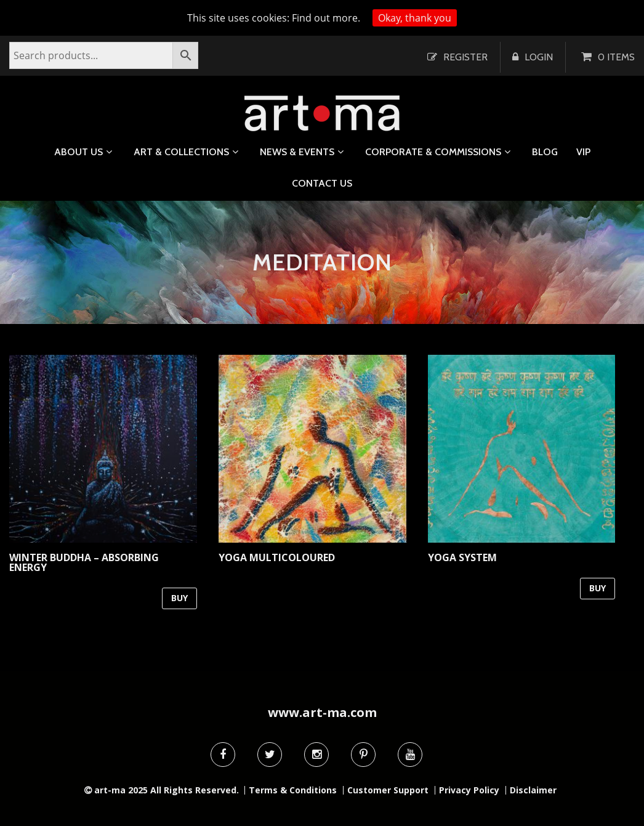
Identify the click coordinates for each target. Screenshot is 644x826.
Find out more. (326, 18)
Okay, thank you (415, 18)
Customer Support (388, 790)
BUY (179, 598)
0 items (616, 57)
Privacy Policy (469, 790)
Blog (545, 152)
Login (539, 57)
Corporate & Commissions (433, 152)
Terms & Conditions (293, 790)
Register (465, 57)
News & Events (297, 152)
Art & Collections (181, 152)
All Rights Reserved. (195, 790)
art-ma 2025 (121, 790)
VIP (583, 152)
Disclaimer (533, 790)
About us (78, 152)
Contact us (322, 184)
